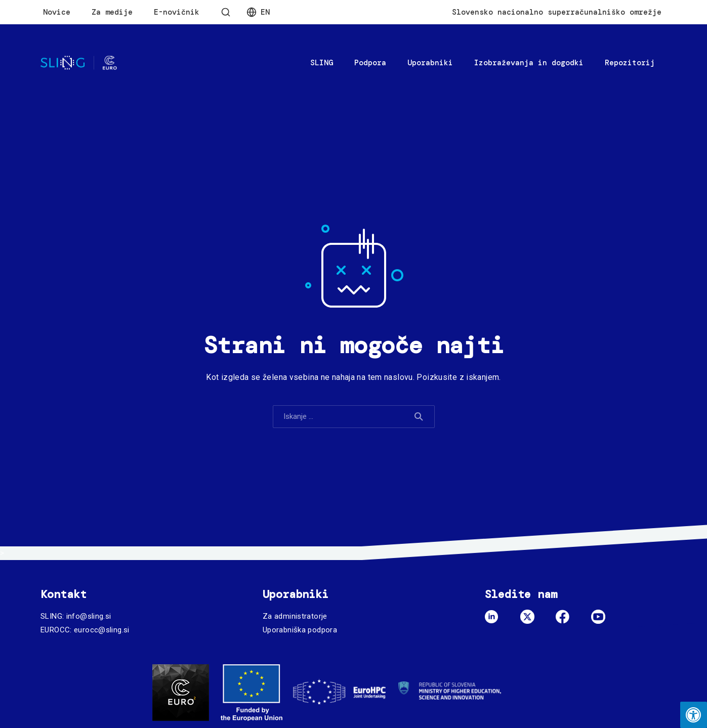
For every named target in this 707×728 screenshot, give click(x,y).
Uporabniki (430, 63)
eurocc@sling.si (102, 630)
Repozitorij (630, 63)
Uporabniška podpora (300, 630)
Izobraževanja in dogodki (529, 63)
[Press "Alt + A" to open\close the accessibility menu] (694, 715)
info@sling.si (89, 616)
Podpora (370, 63)
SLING (322, 63)
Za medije (112, 12)
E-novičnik (177, 12)
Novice (57, 12)
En (265, 12)
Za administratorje (295, 616)
